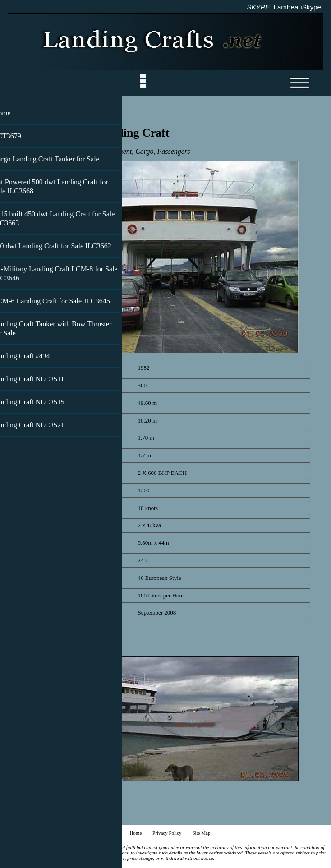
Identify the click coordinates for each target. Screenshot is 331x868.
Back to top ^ (31, 818)
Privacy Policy (167, 833)
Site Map (201, 833)
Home (136, 833)
